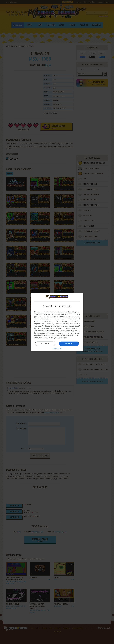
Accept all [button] (69, 344)
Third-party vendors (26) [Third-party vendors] (55, 324)
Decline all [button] (45, 344)
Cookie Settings (50, 338)
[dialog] (57, 322)
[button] (57, 348)
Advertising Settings (48, 335)
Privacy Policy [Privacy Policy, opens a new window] (62, 338)
